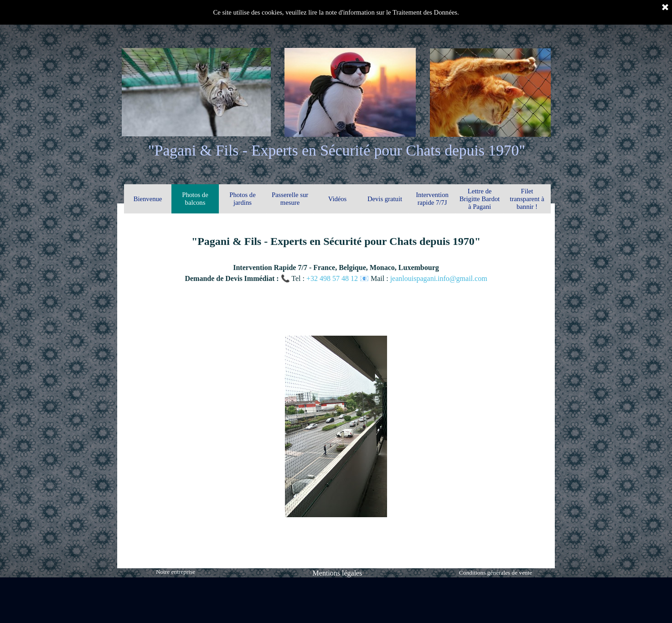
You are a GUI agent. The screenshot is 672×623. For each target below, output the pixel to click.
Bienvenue (148, 199)
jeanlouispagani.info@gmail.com (439, 278)
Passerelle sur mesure (290, 199)
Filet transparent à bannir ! (527, 199)
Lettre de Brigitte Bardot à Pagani (480, 199)
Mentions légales (338, 573)
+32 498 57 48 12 (333, 278)
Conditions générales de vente (496, 573)
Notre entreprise (176, 572)
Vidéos (338, 199)
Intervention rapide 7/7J (432, 199)
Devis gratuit (385, 199)
